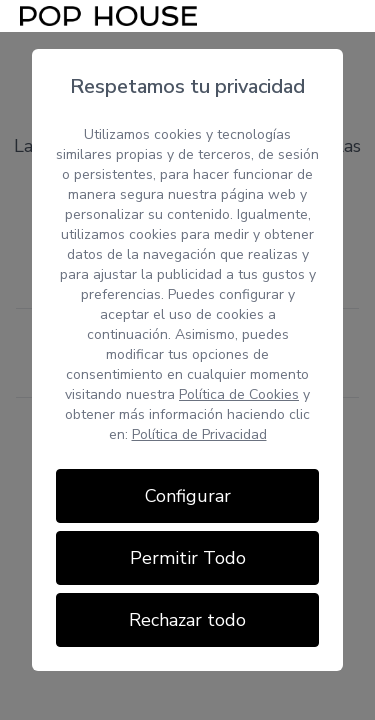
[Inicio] (108, 16)
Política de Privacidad (199, 434)
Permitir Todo (188, 558)
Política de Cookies (239, 394)
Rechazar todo (187, 620)
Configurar (188, 496)
